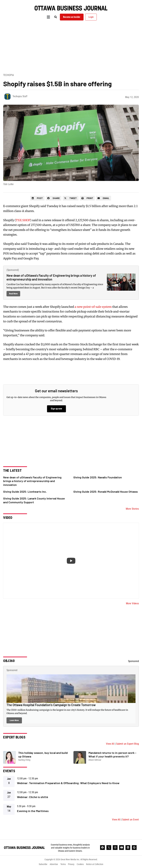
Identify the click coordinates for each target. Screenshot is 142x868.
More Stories (132, 509)
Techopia (8, 75)
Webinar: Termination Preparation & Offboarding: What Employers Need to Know (68, 783)
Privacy (71, 864)
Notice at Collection (95, 864)
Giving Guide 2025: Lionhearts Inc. (25, 492)
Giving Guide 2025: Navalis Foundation (98, 477)
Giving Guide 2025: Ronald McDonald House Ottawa (105, 492)
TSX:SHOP (23, 220)
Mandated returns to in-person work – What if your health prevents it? (112, 755)
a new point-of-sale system (93, 307)
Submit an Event (130, 820)
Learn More (14, 720)
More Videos (132, 603)
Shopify (34, 206)
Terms (63, 864)
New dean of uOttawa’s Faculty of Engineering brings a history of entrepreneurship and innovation (51, 277)
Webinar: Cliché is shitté (33, 797)
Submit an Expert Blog (127, 744)
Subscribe (43, 864)
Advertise (54, 864)
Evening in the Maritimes (33, 811)
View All (110, 744)
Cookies (80, 864)
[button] (48, 17)
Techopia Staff (20, 96)
